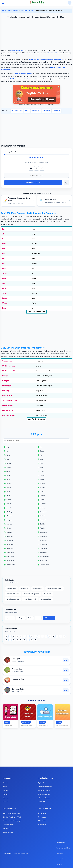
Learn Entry (7, 854)
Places (9, 492)
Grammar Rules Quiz (13, 594)
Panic (4, 288)
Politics (43, 516)
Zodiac (9, 479)
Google (9, 500)
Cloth (42, 467)
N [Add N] (31, 168)
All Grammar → (49, 618)
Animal (9, 487)
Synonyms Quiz (37, 588)
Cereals (9, 508)
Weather (43, 504)
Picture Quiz (24, 588)
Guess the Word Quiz (30, 599)
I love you (6, 381)
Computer (43, 512)
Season (42, 475)
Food (42, 455)
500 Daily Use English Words (12, 817)
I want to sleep (7, 396)
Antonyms (21, 618)
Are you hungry (7, 405)
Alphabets (47, 111)
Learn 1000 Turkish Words (36, 312)
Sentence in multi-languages (12, 821)
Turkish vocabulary (17, 50)
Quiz (27, 111)
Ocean (9, 467)
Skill (4, 283)
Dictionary (41, 802)
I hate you (6, 376)
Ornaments (44, 540)
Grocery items (45, 565)
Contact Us (60, 859)
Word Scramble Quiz (13, 599)
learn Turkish (53, 53)
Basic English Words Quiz (54, 588)
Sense (4, 273)
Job (41, 447)
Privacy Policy (61, 843)
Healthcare (44, 548)
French (5, 794)
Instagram (42, 817)
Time (8, 455)
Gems (42, 451)
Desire (4, 298)
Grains (42, 492)
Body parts (10, 544)
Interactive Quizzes (44, 798)
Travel (8, 496)
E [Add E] (42, 168)
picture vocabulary (20, 74)
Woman (5, 303)
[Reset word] (66, 183)
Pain (4, 259)
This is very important (10, 401)
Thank (4, 293)
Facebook (42, 813)
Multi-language (11, 588)
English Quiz (7, 828)
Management (44, 556)
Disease (43, 500)
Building (43, 524)
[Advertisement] (36, 34)
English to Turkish (13, 11)
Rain (4, 264)
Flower (42, 479)
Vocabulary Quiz (46, 599)
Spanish (6, 790)
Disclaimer (60, 853)
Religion (9, 520)
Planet (9, 475)
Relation (43, 528)
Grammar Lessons (44, 794)
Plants (9, 484)
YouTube (42, 821)
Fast (4, 249)
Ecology (43, 508)
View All (6, 802)
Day (8, 447)
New (4, 239)
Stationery (43, 536)
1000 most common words (12, 813)
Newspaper (10, 552)
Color (42, 459)
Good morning (7, 361)
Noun (38, 618)
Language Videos (9, 825)
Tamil (5, 787)
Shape (9, 471)
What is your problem (10, 371)
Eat (3, 229)
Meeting (9, 512)
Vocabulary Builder (44, 790)
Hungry (5, 308)
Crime (42, 471)
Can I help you (7, 386)
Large (4, 278)
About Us (59, 864)
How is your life (8, 410)
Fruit (42, 463)
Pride (4, 268)
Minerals (9, 516)
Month (9, 463)
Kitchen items (11, 565)
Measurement (11, 561)
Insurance (10, 536)
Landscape (10, 540)
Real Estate (44, 552)
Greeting (9, 524)
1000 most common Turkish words (22, 79)
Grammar (57, 111)
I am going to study (9, 415)
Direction (9, 532)
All (3, 234)
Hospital (43, 520)
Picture (9, 528)
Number (43, 484)
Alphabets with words (45, 787)
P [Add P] (36, 168)
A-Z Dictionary (17, 111)
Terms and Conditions (63, 848)
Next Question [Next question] (33, 183)
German (6, 783)
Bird (8, 459)
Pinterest (42, 825)
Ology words (10, 556)
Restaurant (10, 548)
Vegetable (43, 532)
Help (4, 254)
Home (4, 11)
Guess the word (8, 832)
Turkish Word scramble (27, 11)
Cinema (43, 496)
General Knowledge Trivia (32, 594)
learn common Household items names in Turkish (46, 59)
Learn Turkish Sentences (36, 419)
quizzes (30, 74)
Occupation (44, 544)
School (42, 487)
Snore (4, 244)
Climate (9, 504)
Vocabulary (36, 111)
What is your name (9, 366)
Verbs (30, 618)
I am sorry (6, 391)
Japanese (6, 798)
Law (8, 451)
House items (44, 561)
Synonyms (10, 618)
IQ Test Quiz (48, 594)
